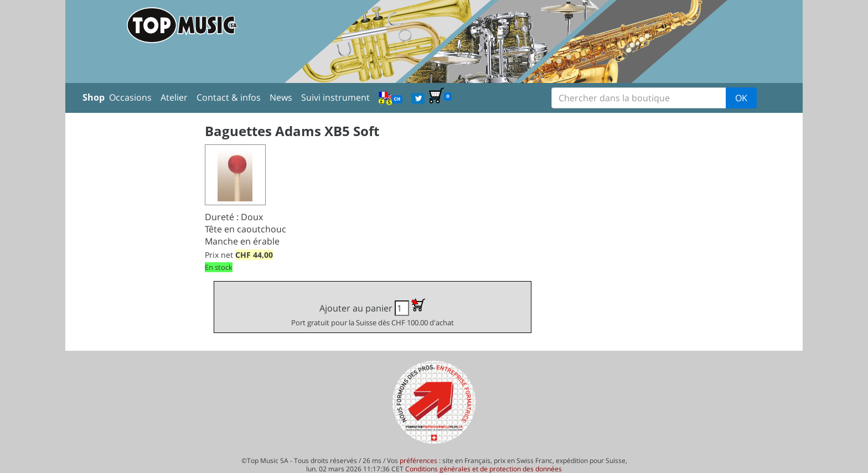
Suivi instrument (335, 97)
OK (741, 98)
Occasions (130, 97)
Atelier (174, 97)
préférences (418, 461)
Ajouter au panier (373, 313)
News (281, 97)
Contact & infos (229, 97)
